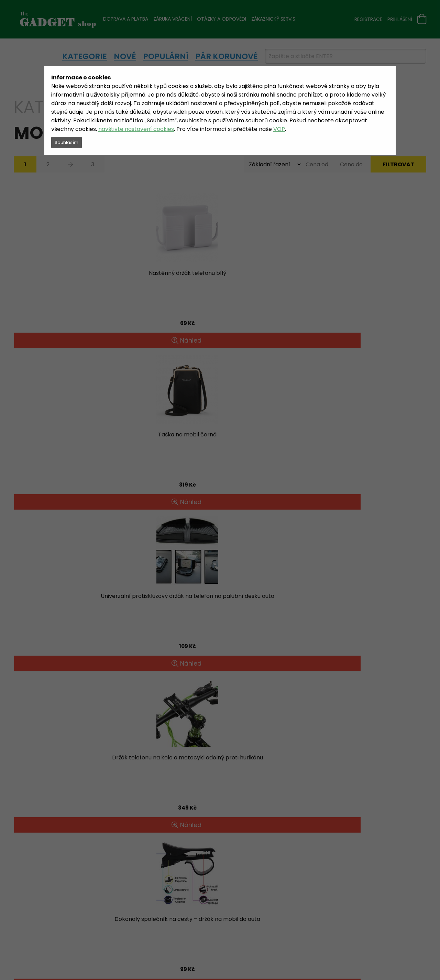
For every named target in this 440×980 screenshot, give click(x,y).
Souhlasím (67, 142)
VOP (279, 129)
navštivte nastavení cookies (136, 129)
